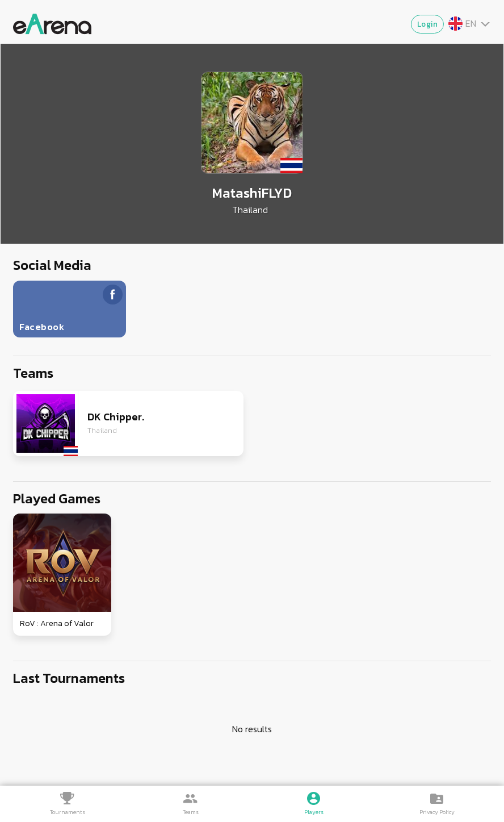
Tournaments (68, 812)
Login (428, 24)
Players (314, 812)
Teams (191, 812)
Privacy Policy (437, 812)
